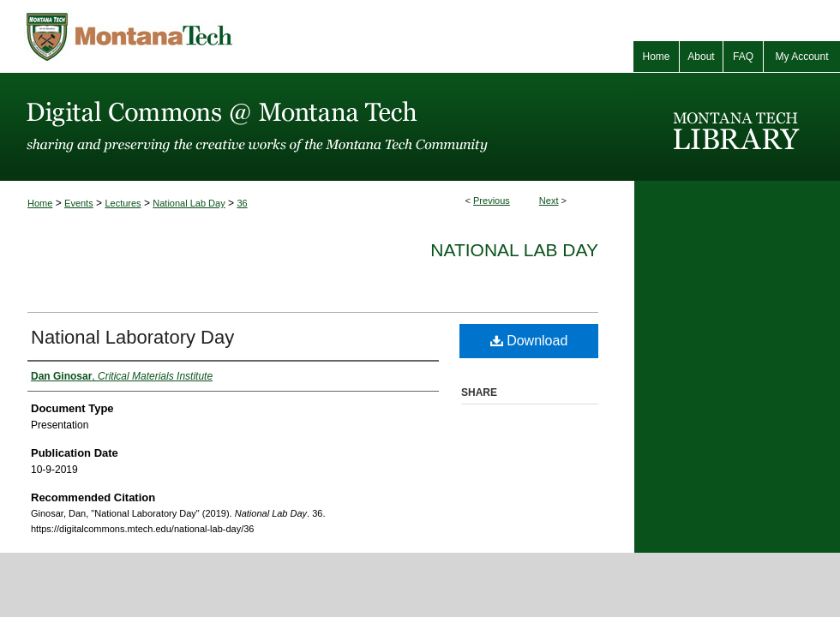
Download (529, 341)
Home (40, 203)
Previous (492, 201)
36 (242, 203)
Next (549, 201)
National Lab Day (189, 203)
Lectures (123, 203)
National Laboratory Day (132, 337)
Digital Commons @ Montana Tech (317, 127)
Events (79, 203)
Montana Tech (206, 36)
